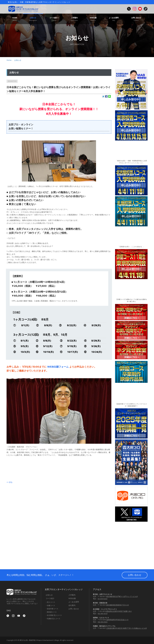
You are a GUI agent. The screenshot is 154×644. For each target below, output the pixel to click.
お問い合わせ (136, 19)
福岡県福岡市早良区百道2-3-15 (117, 620)
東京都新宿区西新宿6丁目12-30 (118, 605)
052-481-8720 (103, 614)
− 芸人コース (50, 602)
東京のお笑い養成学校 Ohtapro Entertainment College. (39, 640)
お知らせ (33, 19)
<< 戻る (10, 482)
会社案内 (72, 605)
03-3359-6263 (103, 599)
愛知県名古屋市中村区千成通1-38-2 (119, 611)
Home (15, 19)
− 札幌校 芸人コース (53, 619)
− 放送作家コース (52, 609)
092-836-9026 (103, 622)
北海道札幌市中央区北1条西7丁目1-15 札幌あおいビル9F (127, 628)
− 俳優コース (50, 605)
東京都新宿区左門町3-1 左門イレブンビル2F (122, 596)
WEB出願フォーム (58, 367)
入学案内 (74, 19)
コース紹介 (54, 19)
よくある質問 (114, 19)
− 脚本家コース (51, 612)
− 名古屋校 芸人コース (54, 615)
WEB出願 (93, 19)
